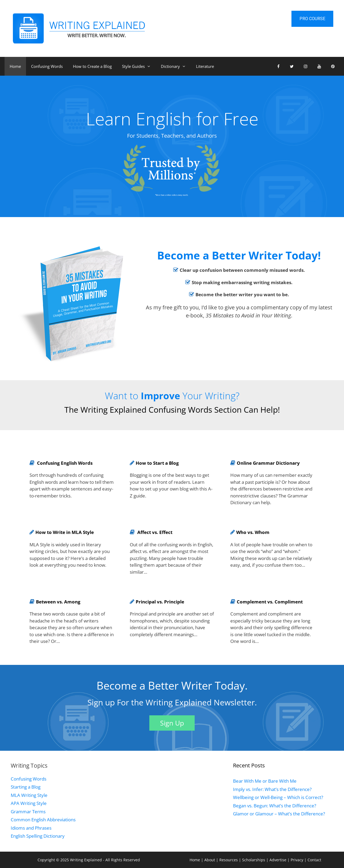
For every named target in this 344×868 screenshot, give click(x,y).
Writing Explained (86, 860)
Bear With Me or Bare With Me (265, 781)
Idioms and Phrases (31, 828)
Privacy (297, 860)
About (210, 860)
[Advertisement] (167, 799)
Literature (205, 66)
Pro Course (312, 19)
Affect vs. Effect (155, 532)
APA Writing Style (29, 803)
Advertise (278, 860)
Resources (229, 860)
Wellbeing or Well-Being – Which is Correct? (278, 797)
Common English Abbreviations (43, 820)
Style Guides (139, 66)
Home (15, 66)
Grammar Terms (28, 812)
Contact (314, 860)
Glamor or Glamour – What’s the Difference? (279, 814)
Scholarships (254, 860)
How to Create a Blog (92, 66)
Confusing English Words (65, 463)
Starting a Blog (26, 787)
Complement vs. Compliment (270, 602)
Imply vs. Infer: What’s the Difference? (272, 789)
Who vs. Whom (253, 532)
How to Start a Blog (157, 463)
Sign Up (172, 723)
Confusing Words (47, 66)
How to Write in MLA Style (65, 532)
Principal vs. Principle (160, 602)
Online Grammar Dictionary (268, 463)
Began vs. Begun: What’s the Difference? (275, 806)
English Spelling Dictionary (38, 836)
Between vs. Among (58, 602)
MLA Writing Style (29, 795)
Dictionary (176, 66)
